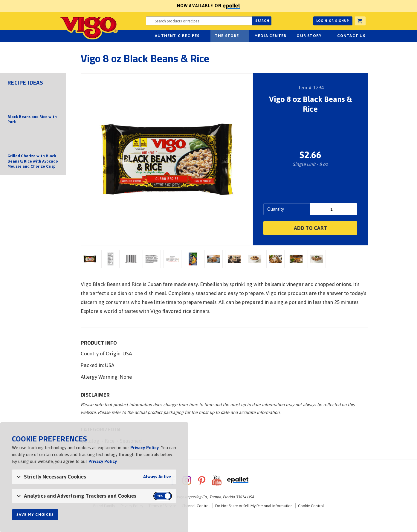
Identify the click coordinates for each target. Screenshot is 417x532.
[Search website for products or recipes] (199, 21)
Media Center (270, 36)
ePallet (238, 480)
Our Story (309, 36)
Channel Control (196, 506)
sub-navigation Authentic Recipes (203, 36)
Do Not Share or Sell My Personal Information (254, 506)
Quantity (276, 209)
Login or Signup (333, 21)
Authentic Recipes (177, 36)
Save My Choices (35, 515)
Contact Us (351, 36)
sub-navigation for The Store (242, 36)
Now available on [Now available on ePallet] (120, 6)
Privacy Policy (145, 448)
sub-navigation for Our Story (325, 36)
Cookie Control (311, 506)
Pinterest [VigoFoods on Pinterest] (202, 480)
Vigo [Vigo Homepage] (81, 27)
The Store (227, 36)
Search (262, 21)
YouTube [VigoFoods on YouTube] (217, 480)
